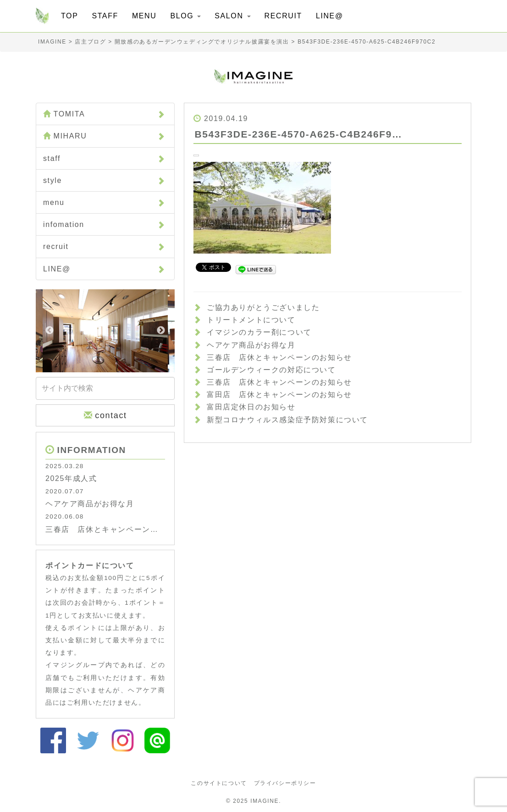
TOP (69, 16)
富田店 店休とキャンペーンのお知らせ (279, 395)
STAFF (105, 16)
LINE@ (330, 16)
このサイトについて (219, 783)
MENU (144, 16)
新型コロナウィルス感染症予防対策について (287, 420)
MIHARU (104, 136)
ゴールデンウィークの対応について (271, 370)
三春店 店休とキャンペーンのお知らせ (279, 357)
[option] (105, 331)
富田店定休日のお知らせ (251, 407)
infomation (104, 224)
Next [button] (161, 331)
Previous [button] (50, 331)
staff (104, 158)
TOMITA (104, 114)
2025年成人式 (71, 478)
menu (104, 202)
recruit (104, 246)
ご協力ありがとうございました (263, 307)
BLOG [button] (185, 16)
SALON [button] (232, 16)
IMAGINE (265, 801)
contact (105, 415)
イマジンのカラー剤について (259, 332)
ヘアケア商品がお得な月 (251, 345)
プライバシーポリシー (285, 783)
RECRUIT (283, 16)
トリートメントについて (251, 320)
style (104, 180)
